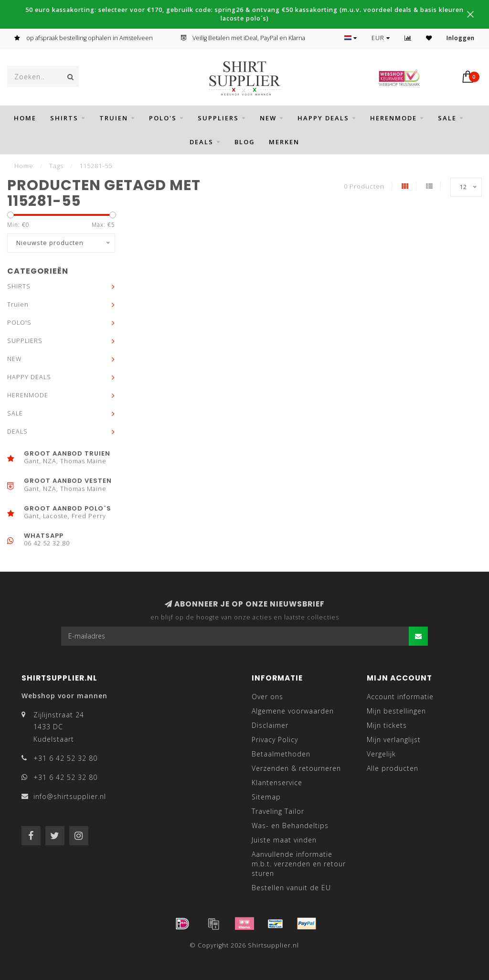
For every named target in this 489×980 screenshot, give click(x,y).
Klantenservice (277, 783)
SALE (447, 118)
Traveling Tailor (278, 811)
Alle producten (393, 768)
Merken (284, 142)
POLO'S (163, 118)
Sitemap (266, 797)
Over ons (267, 697)
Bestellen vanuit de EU (291, 888)
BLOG (245, 142)
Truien (114, 118)
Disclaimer (270, 725)
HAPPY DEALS (323, 118)
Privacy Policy (275, 740)
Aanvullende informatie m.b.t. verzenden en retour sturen (299, 864)
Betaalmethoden (281, 754)
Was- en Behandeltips (290, 826)
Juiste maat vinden (284, 840)
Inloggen (461, 38)
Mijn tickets (387, 725)
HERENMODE (393, 118)
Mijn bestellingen (396, 711)
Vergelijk (381, 754)
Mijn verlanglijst (394, 740)
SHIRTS (64, 118)
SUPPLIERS (218, 118)
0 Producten (364, 186)
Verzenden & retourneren (296, 768)
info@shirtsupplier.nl (70, 796)
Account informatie (400, 697)
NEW (268, 118)
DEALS (202, 142)
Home (25, 118)
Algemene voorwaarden (293, 711)
